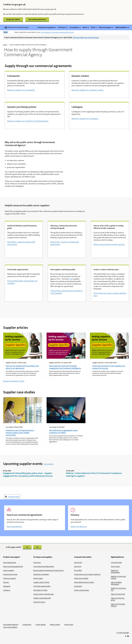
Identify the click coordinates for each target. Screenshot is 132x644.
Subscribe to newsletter (41, 574)
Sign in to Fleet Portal (118, 594)
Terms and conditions (10, 627)
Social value (78, 586)
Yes (27, 547)
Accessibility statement (11, 624)
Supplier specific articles (41, 582)
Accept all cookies (13, 19)
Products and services (10, 574)
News (94, 27)
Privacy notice (69, 624)
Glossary (6, 582)
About (86, 27)
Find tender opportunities (42, 586)
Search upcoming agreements (13, 566)
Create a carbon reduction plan (44, 594)
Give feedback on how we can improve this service (57, 32)
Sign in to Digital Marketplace (116, 583)
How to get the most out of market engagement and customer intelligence (65, 367)
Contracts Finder (116, 562)
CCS (71, 279)
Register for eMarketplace (115, 571)
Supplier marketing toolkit (42, 598)
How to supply (38, 578)
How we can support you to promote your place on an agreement (22, 367)
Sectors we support (10, 578)
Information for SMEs (40, 590)
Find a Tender (115, 566)
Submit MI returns (39, 602)
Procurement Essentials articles (44, 566)
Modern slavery (55, 624)
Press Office (78, 570)
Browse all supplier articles (14, 381)
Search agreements (10, 562)
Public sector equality (81, 578)
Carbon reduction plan (82, 590)
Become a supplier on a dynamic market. (88, 90)
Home (5, 45)
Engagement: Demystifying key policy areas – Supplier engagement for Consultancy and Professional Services (28, 474)
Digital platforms (122, 27)
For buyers (63, 27)
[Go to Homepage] (123, 626)
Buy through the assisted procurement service (48, 570)
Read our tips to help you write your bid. (109, 244)
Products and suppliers (47, 27)
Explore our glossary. (79, 526)
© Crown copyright (123, 633)
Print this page (14, 497)
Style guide (7, 586)
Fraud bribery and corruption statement (87, 574)
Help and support (106, 27)
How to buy (37, 562)
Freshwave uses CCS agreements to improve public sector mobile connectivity (20, 433)
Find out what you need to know (86, 37)
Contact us (7, 590)
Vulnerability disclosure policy (84, 582)
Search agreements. (14, 526)
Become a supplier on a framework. (21, 90)
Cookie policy (27, 624)
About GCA (78, 566)
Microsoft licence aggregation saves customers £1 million (63, 431)
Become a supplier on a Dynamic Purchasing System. (28, 121)
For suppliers (75, 27)
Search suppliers (9, 570)
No (37, 547)
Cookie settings (41, 624)
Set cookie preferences (37, 19)
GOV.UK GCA (78, 562)
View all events (49, 464)
